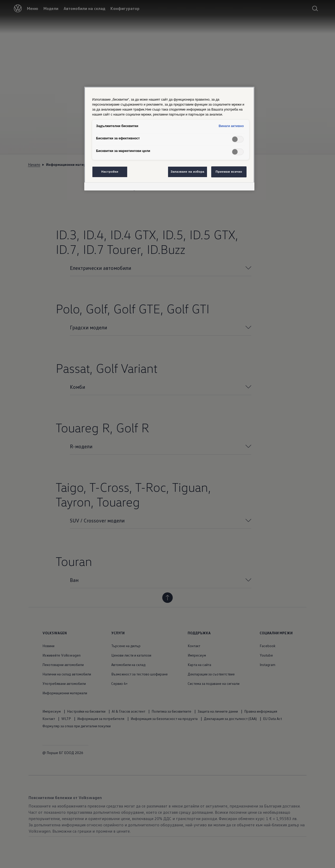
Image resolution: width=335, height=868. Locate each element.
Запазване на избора (188, 172)
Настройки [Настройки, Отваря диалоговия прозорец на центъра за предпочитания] (110, 172)
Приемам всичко (229, 172)
